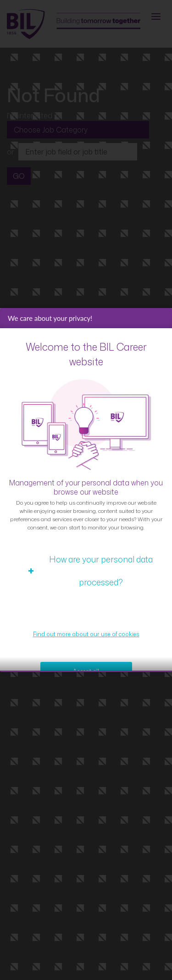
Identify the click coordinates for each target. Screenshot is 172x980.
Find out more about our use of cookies (86, 650)
